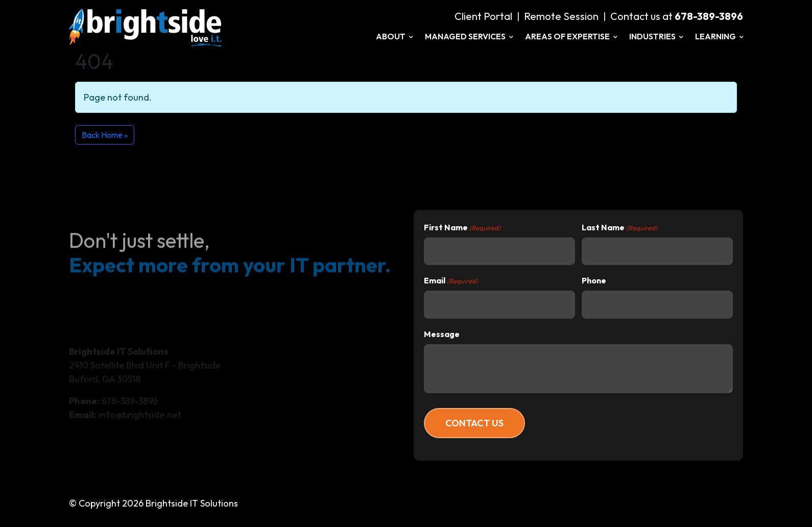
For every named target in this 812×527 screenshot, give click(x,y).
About (394, 36)
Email (451, 281)
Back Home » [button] (105, 135)
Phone (594, 280)
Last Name (619, 228)
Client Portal (483, 16)
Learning (719, 36)
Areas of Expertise (571, 36)
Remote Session (561, 16)
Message (442, 334)
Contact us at (677, 16)
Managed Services (469, 36)
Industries (656, 36)
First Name (462, 228)
